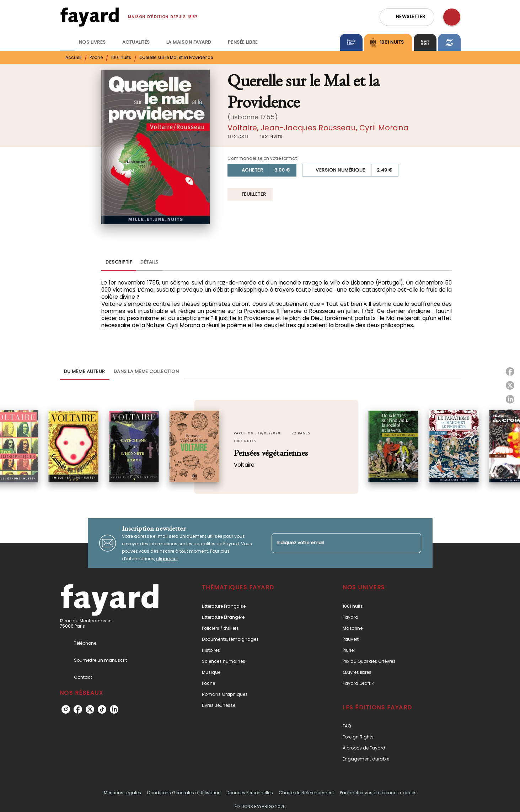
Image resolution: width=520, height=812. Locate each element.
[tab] (67, 42)
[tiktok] (102, 709)
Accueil (73, 57)
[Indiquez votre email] (337, 543)
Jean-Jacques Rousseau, (310, 128)
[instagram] (66, 709)
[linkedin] (114, 709)
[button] (407, 17)
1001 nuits (121, 57)
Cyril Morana (384, 128)
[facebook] (78, 709)
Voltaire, (244, 128)
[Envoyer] (413, 543)
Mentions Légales (122, 793)
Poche (96, 57)
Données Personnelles (250, 793)
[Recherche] (452, 17)
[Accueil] (90, 17)
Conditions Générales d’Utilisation (184, 793)
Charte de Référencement (306, 793)
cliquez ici (167, 559)
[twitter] (90, 709)
